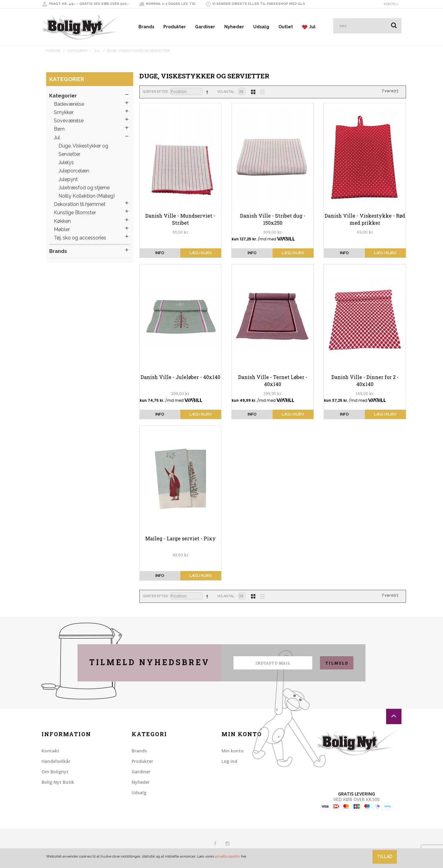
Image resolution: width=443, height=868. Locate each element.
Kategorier (77, 51)
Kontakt (50, 751)
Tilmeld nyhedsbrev (150, 662)
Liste (261, 91)
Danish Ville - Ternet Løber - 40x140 (273, 380)
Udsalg (261, 27)
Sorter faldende (208, 92)
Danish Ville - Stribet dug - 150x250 (273, 219)
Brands (146, 27)
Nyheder (234, 27)
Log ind (229, 761)
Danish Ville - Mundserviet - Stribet (180, 219)
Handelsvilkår (56, 761)
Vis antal (226, 92)
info (160, 253)
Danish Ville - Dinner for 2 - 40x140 (365, 380)
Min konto (233, 751)
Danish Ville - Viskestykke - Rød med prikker (365, 219)
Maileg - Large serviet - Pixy (180, 538)
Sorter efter (155, 92)
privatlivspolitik (227, 856)
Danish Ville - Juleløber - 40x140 (180, 377)
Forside (53, 51)
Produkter (175, 27)
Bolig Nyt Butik (58, 782)
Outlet (286, 27)
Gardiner (205, 27)
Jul (309, 27)
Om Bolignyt (55, 772)
